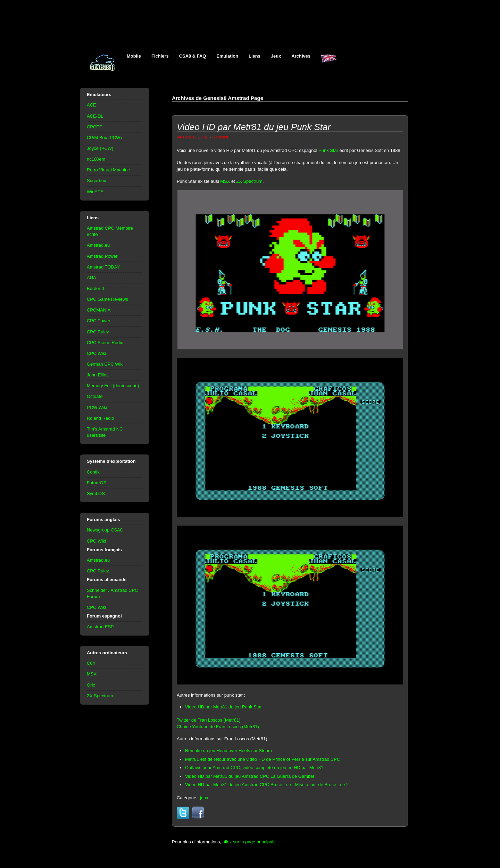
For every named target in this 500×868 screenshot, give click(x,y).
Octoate (95, 396)
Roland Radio (101, 418)
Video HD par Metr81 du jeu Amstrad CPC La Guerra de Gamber (250, 776)
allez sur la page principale (249, 842)
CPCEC (95, 127)
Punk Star (328, 150)
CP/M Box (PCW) (104, 138)
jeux (204, 798)
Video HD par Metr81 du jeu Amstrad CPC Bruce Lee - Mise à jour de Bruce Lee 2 (267, 785)
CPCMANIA (99, 310)
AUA (91, 278)
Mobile (134, 56)
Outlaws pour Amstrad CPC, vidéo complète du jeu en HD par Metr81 (254, 768)
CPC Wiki (96, 353)
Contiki (94, 472)
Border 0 (95, 288)
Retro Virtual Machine (108, 170)
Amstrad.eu (98, 245)
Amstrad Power (102, 256)
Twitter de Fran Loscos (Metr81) (209, 720)
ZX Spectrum (100, 696)
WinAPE (95, 192)
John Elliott (98, 375)
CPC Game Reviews (107, 299)
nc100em (96, 159)
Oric (91, 685)
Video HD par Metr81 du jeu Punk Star (223, 707)
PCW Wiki (97, 407)
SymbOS (96, 493)
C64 (91, 663)
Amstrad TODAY (103, 267)
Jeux (276, 56)
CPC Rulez (98, 332)
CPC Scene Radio (105, 343)
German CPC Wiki (105, 364)
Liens (255, 56)
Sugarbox (96, 181)
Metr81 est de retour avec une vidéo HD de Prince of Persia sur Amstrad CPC (262, 759)
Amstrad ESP (100, 627)
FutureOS (97, 483)
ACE (91, 105)
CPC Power (99, 321)
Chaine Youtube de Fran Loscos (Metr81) (218, 727)
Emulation (227, 56)
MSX (92, 674)
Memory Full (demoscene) (113, 386)
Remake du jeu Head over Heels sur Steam (228, 751)
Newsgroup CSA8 (105, 530)
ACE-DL (95, 116)
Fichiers (160, 56)
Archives (301, 56)
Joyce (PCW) (100, 148)
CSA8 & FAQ (193, 56)
